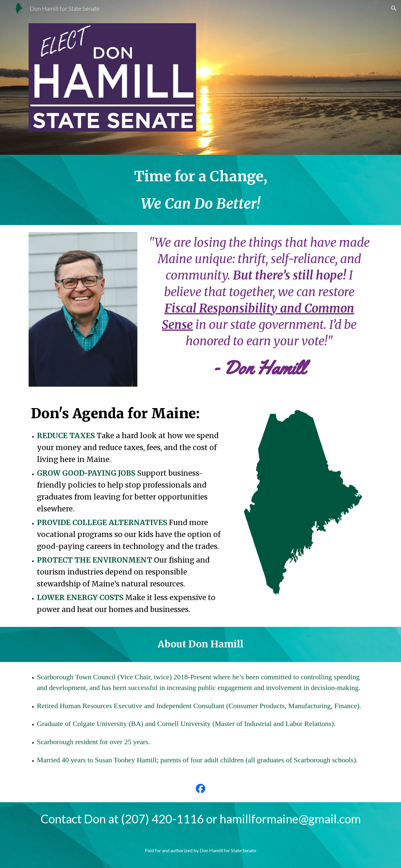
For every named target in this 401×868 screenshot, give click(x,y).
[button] (394, 8)
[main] (200, 190)
